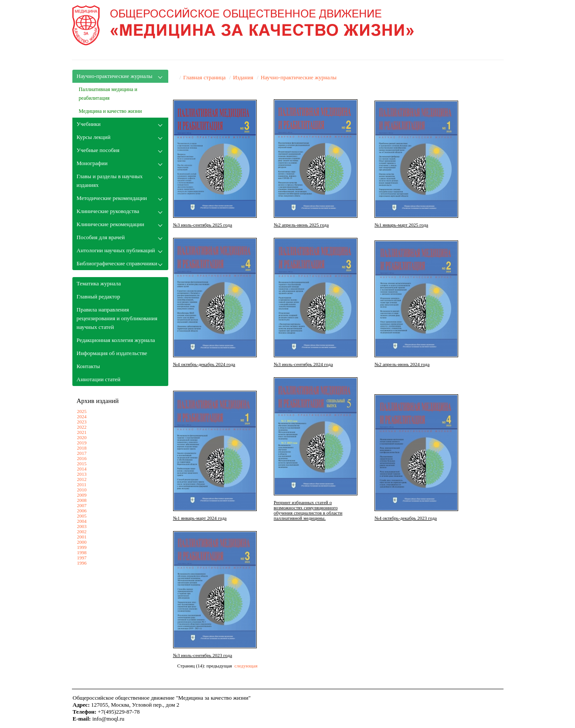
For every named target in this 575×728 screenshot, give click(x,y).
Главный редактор (99, 296)
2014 (82, 469)
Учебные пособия (98, 150)
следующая (246, 666)
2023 (82, 422)
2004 (82, 521)
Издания (243, 77)
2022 (82, 427)
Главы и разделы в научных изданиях (110, 181)
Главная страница (204, 77)
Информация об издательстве (112, 353)
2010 (82, 490)
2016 (82, 458)
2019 (82, 443)
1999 (82, 547)
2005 (82, 516)
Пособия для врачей (101, 237)
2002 (82, 532)
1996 (82, 563)
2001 (82, 537)
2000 (82, 542)
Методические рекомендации (112, 198)
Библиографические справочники (117, 263)
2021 (82, 432)
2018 (82, 448)
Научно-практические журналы (115, 76)
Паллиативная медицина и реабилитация (108, 94)
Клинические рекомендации (111, 224)
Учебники (89, 124)
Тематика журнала (99, 283)
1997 (82, 558)
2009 (82, 495)
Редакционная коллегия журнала (116, 340)
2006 (82, 511)
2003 (82, 526)
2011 (82, 484)
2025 (82, 411)
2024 (82, 416)
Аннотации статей (99, 379)
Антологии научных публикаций (116, 250)
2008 (82, 500)
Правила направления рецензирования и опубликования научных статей (117, 318)
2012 (82, 479)
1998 (82, 552)
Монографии (92, 163)
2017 (82, 453)
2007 (82, 505)
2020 (82, 437)
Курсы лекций (94, 137)
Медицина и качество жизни (111, 111)
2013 (82, 474)
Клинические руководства (108, 211)
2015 (82, 464)
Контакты (88, 366)
